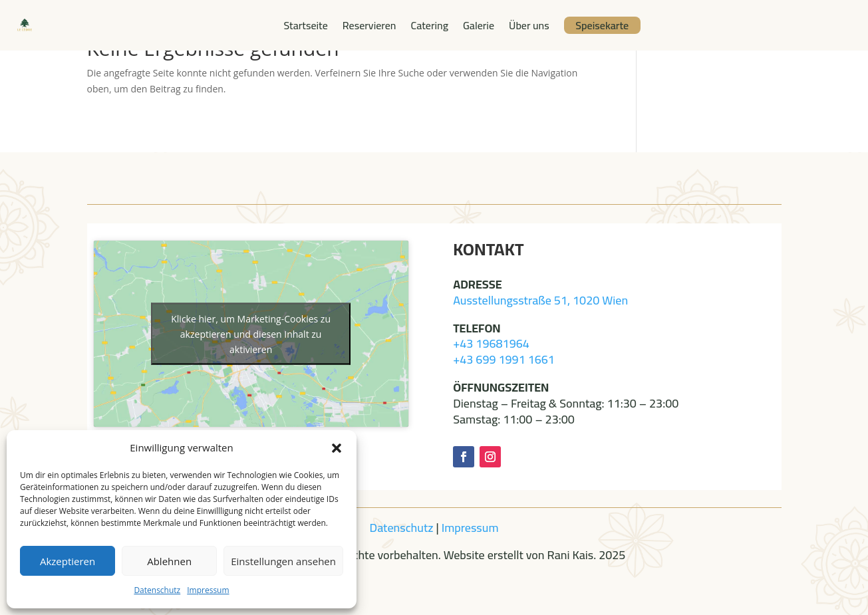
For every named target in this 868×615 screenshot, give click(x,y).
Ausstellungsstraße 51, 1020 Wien (540, 300)
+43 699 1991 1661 (504, 359)
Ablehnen (169, 561)
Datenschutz (157, 590)
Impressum (208, 590)
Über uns (529, 25)
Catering (430, 25)
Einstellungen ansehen (283, 561)
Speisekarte (602, 26)
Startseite (305, 25)
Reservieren (369, 25)
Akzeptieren (68, 561)
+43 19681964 (491, 343)
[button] (337, 448)
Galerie (479, 25)
